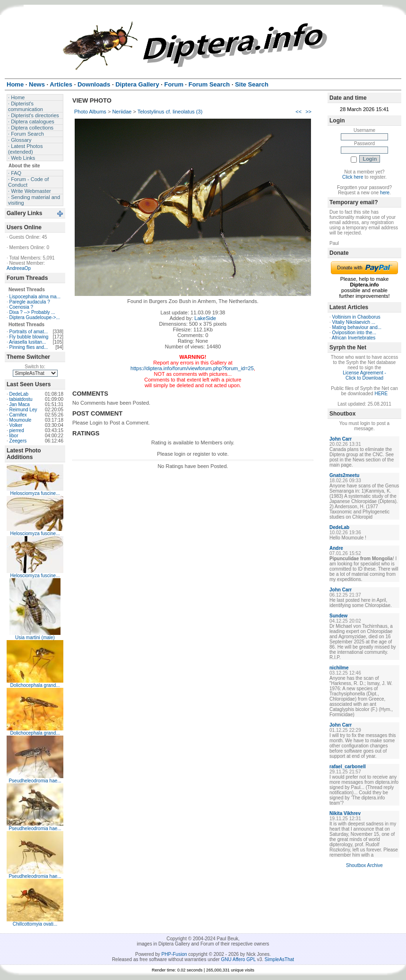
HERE (381, 394)
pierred (17, 430)
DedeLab (19, 394)
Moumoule (21, 420)
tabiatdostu (21, 399)
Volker (16, 425)
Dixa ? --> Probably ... (32, 312)
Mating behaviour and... (357, 327)
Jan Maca (20, 404)
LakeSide (205, 318)
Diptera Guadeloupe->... (35, 317)
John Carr (341, 439)
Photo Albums (90, 112)
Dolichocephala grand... (35, 685)
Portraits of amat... (29, 332)
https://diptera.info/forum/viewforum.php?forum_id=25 (192, 368)
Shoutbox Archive (364, 865)
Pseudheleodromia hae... (35, 781)
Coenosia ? (22, 307)
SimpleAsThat (279, 959)
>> (308, 112)
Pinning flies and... (29, 347)
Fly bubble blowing (29, 337)
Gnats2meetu (344, 475)
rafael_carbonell (348, 767)
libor (14, 436)
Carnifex (18, 415)
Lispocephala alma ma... (35, 297)
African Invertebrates (354, 338)
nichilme (339, 668)
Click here (353, 177)
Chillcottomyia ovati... (35, 924)
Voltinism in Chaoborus (356, 317)
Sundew (338, 616)
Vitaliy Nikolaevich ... (354, 322)
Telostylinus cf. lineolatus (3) (170, 112)
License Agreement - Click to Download (364, 375)
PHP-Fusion (174, 954)
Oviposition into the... (354, 333)
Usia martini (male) (35, 637)
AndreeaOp (19, 268)
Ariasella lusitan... (27, 342)
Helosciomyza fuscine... (35, 493)
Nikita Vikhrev (345, 813)
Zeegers (18, 441)
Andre (336, 548)
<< (298, 112)
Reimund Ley (23, 410)
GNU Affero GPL (238, 959)
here (385, 193)
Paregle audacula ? (30, 302)
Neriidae (122, 112)
